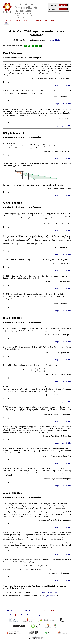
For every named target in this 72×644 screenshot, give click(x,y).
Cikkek (27, 20)
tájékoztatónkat (51, 596)
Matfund (55, 20)
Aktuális (19, 20)
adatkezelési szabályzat (31, 615)
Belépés (63, 5)
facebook (7, 615)
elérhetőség (8, 611)
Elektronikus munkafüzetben (49, 592)
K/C (29, 46)
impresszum (27, 611)
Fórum (46, 20)
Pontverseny (37, 20)
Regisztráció (63, 9)
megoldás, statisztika (63, 85)
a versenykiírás (54, 40)
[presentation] (17, 64)
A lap (12, 20)
